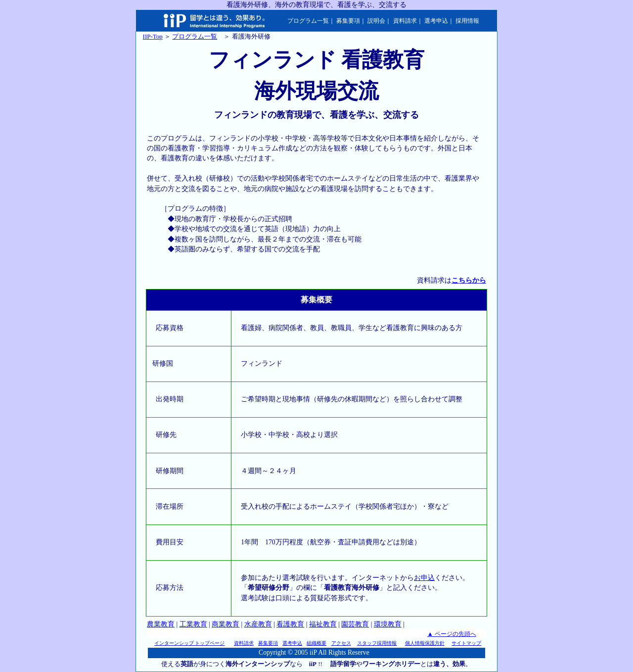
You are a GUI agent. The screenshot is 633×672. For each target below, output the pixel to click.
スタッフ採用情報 (377, 643)
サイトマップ (466, 643)
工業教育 (193, 624)
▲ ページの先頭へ (452, 634)
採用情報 (467, 21)
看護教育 (290, 624)
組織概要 (316, 643)
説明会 (376, 21)
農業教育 (161, 624)
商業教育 (226, 624)
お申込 (424, 578)
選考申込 (436, 21)
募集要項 (348, 21)
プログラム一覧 (308, 21)
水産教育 (258, 624)
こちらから (469, 280)
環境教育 (388, 624)
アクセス (341, 643)
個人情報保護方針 (425, 643)
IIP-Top (153, 36)
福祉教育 (323, 624)
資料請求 (405, 21)
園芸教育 (355, 624)
